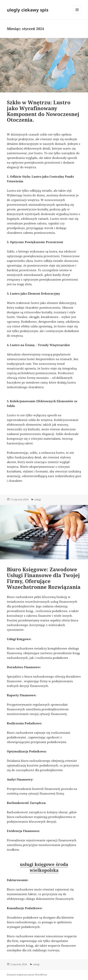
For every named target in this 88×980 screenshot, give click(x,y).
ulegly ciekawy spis (28, 10)
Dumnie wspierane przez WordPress (27, 975)
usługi (38, 499)
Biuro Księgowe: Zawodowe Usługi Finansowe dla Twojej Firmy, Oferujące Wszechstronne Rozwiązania (44, 578)
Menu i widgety (77, 14)
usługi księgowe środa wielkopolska (44, 867)
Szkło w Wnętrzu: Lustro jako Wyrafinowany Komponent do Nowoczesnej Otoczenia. (43, 111)
